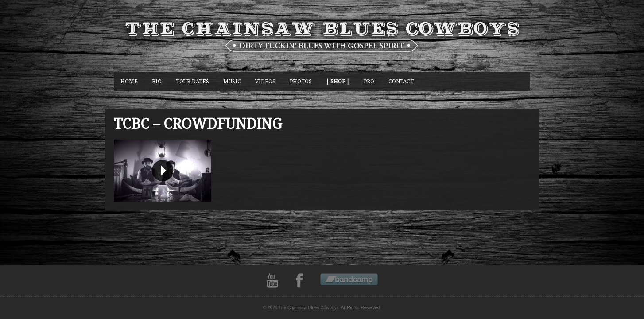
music (232, 81)
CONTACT (401, 81)
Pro (369, 81)
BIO (157, 81)
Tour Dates (192, 81)
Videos (265, 81)
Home (129, 81)
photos (301, 81)
